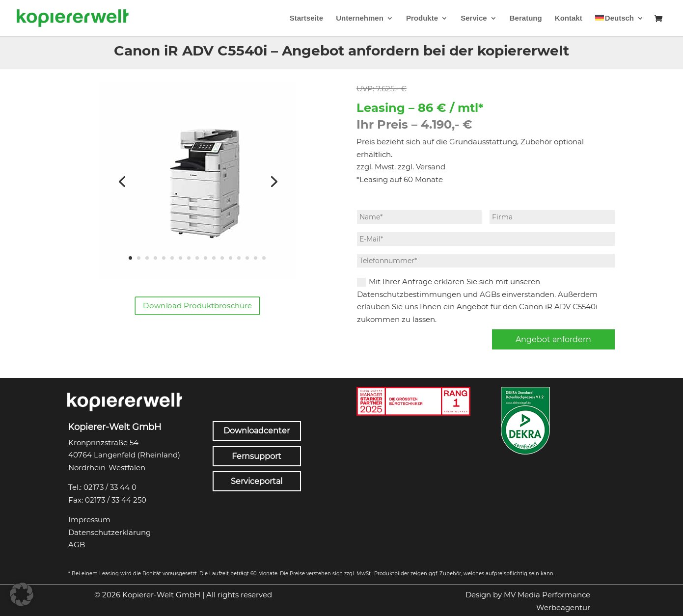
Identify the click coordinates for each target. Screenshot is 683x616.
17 (264, 258)
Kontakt (569, 18)
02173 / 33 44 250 (116, 500)
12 (222, 258)
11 (214, 258)
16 (256, 258)
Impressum (89, 520)
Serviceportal (257, 481)
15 (247, 258)
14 (239, 258)
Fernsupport (257, 456)
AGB (77, 545)
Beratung (526, 18)
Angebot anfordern (553, 339)
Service (474, 18)
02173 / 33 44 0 (110, 487)
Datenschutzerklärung (109, 532)
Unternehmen (360, 18)
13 (231, 258)
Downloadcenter (257, 431)
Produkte (422, 18)
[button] (22, 594)
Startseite (306, 18)
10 (205, 258)
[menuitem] (619, 26)
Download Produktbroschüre (197, 306)
